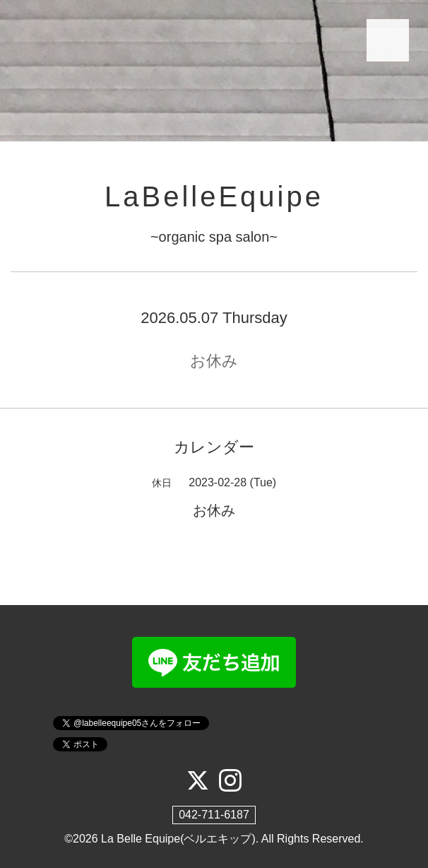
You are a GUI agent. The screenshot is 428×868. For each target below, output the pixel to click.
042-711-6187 (214, 815)
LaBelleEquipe (214, 197)
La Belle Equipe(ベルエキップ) (178, 839)
